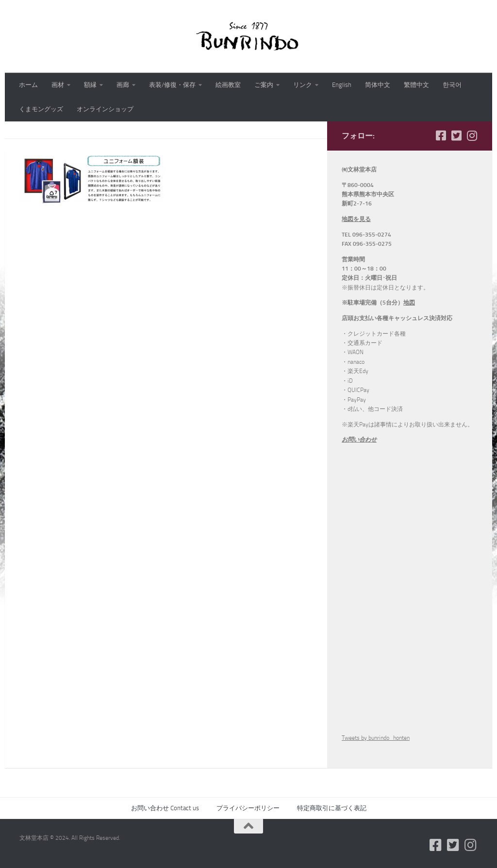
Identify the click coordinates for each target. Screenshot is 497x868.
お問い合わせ (359, 440)
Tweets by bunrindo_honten (376, 738)
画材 (58, 85)
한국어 (452, 85)
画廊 (123, 85)
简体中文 (378, 85)
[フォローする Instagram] (472, 136)
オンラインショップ (105, 109)
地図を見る (356, 219)
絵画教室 (228, 85)
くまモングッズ (41, 109)
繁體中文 (416, 85)
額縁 (90, 85)
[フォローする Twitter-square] (456, 136)
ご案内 (264, 85)
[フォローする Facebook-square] (441, 136)
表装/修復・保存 (172, 85)
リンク (303, 85)
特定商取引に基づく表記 (332, 808)
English (342, 85)
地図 (409, 303)
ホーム (28, 85)
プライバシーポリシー (248, 808)
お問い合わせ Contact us (165, 808)
